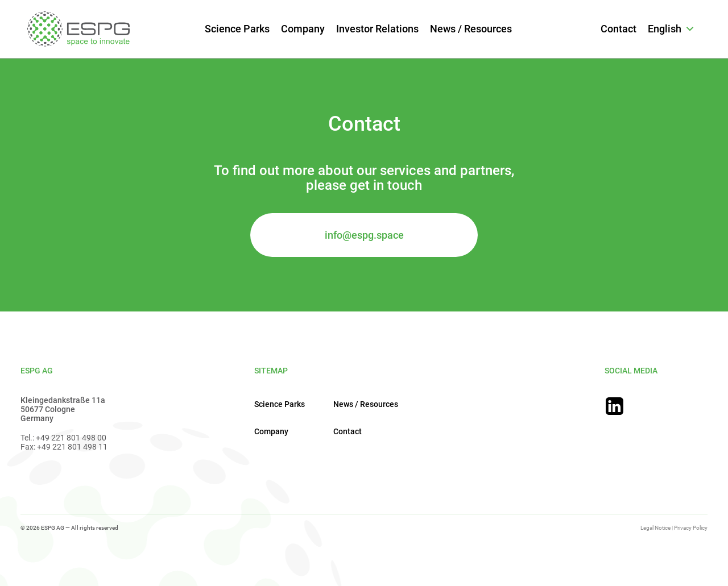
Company (303, 29)
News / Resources (471, 29)
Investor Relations (377, 29)
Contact (619, 29)
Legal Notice (655, 528)
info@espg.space (364, 235)
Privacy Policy (691, 528)
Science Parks (237, 29)
